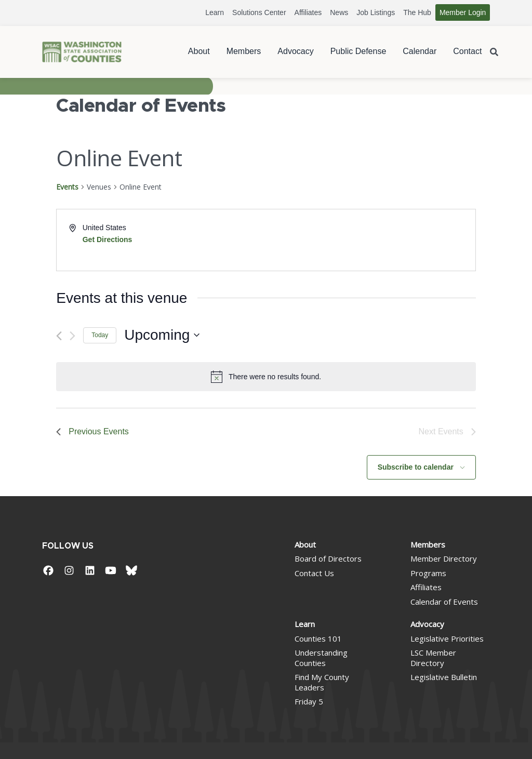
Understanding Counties (321, 658)
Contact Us (314, 573)
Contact (467, 51)
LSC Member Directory (433, 658)
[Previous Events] (59, 336)
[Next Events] (72, 336)
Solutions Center (259, 12)
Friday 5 (309, 701)
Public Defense (358, 51)
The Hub (417, 12)
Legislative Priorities (447, 638)
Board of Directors (328, 558)
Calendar (420, 51)
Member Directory (444, 558)
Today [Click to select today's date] (100, 335)
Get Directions (108, 239)
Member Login (463, 12)
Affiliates (308, 12)
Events (67, 187)
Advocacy (295, 51)
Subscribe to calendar (416, 467)
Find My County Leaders (322, 682)
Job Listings (376, 12)
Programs (428, 573)
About (199, 51)
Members (244, 51)
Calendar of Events (444, 602)
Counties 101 (318, 638)
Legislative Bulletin (444, 677)
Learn (215, 12)
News (339, 12)
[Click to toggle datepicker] (162, 335)
